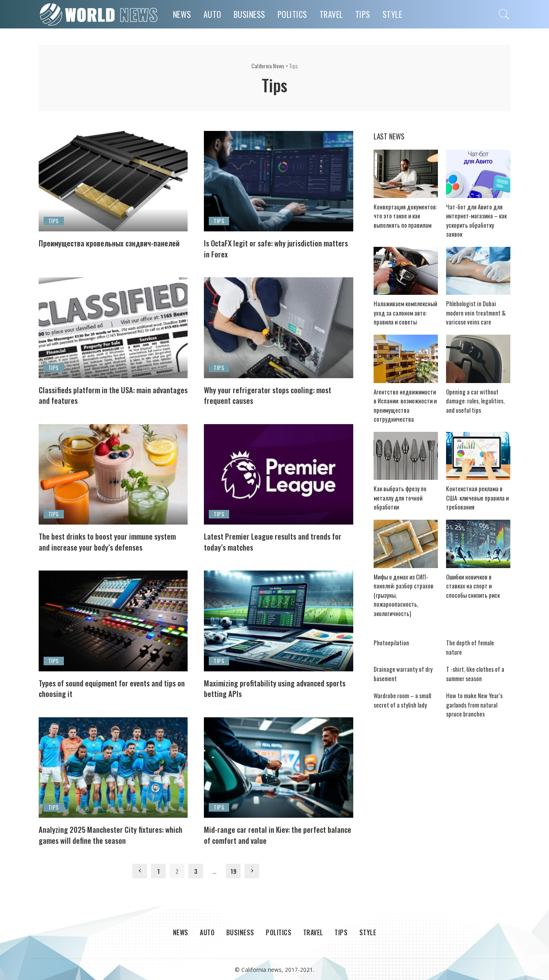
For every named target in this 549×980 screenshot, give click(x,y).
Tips (54, 221)
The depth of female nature (475, 626)
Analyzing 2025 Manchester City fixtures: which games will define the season (109, 834)
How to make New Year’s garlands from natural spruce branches (477, 679)
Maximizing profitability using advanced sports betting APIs (271, 687)
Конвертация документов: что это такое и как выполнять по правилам (406, 216)
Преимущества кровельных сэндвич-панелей (103, 248)
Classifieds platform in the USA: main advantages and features (102, 395)
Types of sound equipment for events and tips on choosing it (108, 687)
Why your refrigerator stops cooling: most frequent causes (276, 395)
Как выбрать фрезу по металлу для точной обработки (397, 490)
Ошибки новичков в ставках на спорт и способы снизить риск (476, 578)
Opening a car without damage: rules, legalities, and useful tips (478, 392)
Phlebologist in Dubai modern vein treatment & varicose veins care (476, 304)
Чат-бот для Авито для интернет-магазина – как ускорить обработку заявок (475, 216)
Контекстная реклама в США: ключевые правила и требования (477, 490)
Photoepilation (388, 626)
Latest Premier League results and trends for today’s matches (275, 541)
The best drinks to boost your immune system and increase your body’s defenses (110, 541)
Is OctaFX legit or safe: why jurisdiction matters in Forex (271, 248)
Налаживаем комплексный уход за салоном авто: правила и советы (402, 304)
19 (233, 871)
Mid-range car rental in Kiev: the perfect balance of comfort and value (273, 834)
